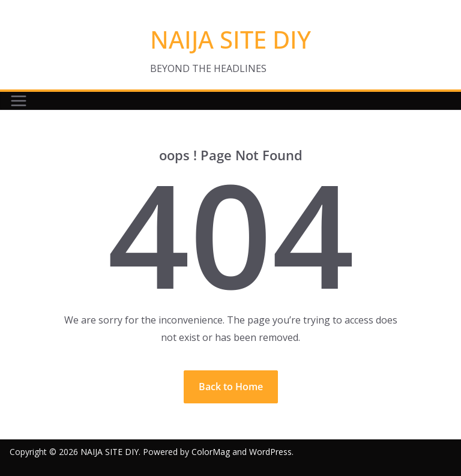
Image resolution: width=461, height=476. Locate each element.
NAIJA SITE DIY (230, 39)
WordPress (270, 452)
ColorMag (211, 452)
